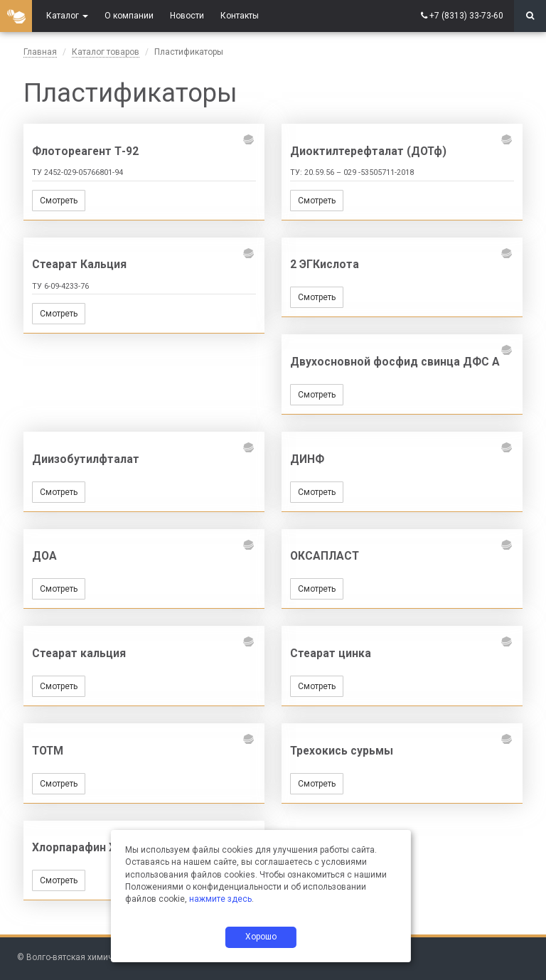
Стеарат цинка (331, 654)
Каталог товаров (106, 52)
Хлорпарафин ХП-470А (93, 848)
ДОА (44, 556)
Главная (40, 52)
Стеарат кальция (79, 654)
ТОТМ (48, 751)
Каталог (67, 16)
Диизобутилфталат (86, 459)
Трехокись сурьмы (342, 751)
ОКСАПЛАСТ (325, 556)
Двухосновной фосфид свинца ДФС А (395, 362)
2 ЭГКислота (325, 265)
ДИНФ (307, 459)
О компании (129, 16)
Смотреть (59, 201)
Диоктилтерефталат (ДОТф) (368, 151)
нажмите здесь (220, 899)
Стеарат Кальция (79, 265)
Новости (187, 16)
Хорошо (261, 937)
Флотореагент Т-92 (85, 151)
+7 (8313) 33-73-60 (466, 16)
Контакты (240, 16)
